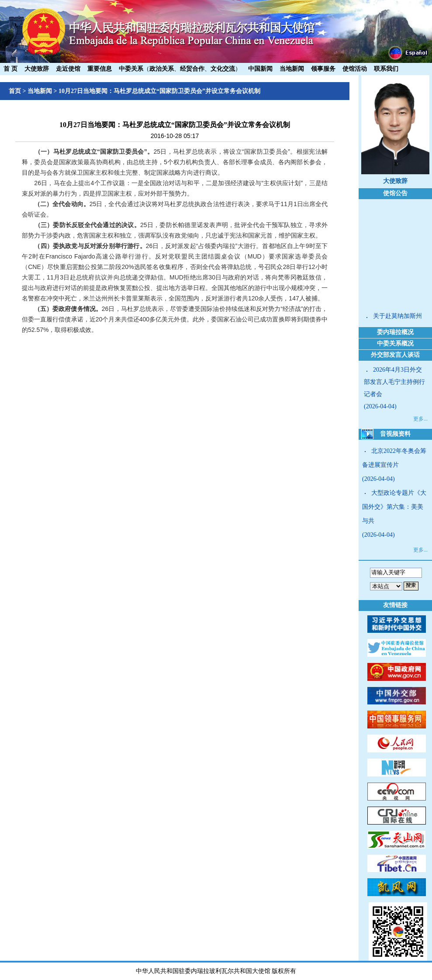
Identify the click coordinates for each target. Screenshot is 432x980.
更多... (420, 419)
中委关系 (131, 69)
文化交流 (223, 69)
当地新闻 (292, 69)
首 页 (10, 69)
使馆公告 (395, 193)
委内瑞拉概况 (395, 332)
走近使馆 (68, 69)
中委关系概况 (395, 343)
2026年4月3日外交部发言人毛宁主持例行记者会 (394, 382)
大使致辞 (37, 69)
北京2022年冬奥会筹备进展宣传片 (394, 458)
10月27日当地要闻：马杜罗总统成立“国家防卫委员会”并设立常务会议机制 (159, 91)
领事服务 (323, 69)
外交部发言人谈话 (395, 355)
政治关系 (162, 69)
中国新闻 (260, 69)
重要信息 (100, 69)
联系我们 (386, 69)
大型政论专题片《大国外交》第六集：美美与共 (394, 507)
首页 (15, 91)
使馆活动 (355, 69)
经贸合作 (192, 69)
